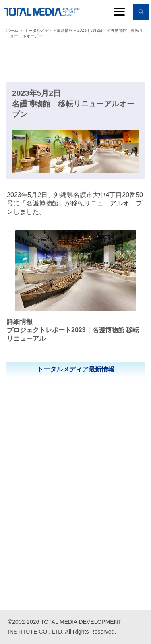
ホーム (12, 30)
